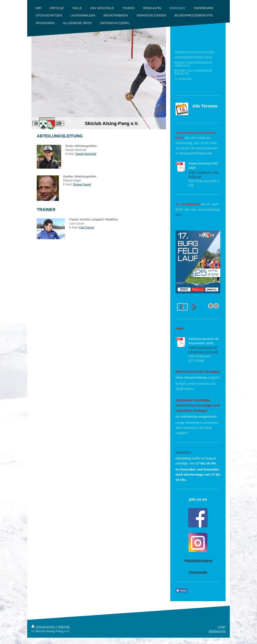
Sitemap (64, 627)
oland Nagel (83, 184)
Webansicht (217, 631)
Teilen (181, 591)
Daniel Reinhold (86, 154)
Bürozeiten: (184, 452)
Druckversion (44, 627)
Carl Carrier (87, 227)
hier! (179, 214)
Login (222, 627)
